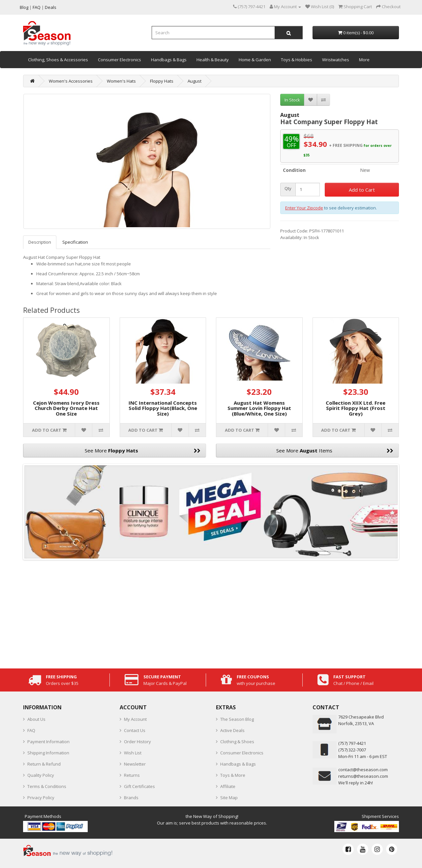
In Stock (292, 100)
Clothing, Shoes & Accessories (58, 60)
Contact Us (135, 730)
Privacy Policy (41, 798)
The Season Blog (237, 719)
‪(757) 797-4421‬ (352, 743)
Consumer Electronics (120, 60)
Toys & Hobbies (297, 60)
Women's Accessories (71, 81)
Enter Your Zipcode (304, 208)
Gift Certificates (139, 786)
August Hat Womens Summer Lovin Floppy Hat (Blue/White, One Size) (259, 408)
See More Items (335, 450)
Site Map (229, 798)
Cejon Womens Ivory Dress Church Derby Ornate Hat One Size (66, 408)
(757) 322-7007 (352, 750)
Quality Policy (41, 775)
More (364, 60)
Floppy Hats (162, 81)
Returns (132, 775)
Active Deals (232, 730)
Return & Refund (44, 764)
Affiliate (228, 786)
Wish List (133, 753)
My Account (135, 719)
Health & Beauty (213, 60)
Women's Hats (121, 81)
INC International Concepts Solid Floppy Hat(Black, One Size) (163, 408)
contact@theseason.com (363, 770)
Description (40, 242)
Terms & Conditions (47, 786)
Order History (137, 742)
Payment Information (48, 742)
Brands (131, 798)
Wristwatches (336, 60)
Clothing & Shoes (237, 742)
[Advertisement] (211, 612)
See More (143, 450)
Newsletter (135, 764)
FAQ (31, 730)
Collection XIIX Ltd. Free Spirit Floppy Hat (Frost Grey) (356, 408)
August (195, 81)
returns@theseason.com (363, 776)
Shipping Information (48, 753)
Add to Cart (362, 190)
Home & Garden (255, 60)
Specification (75, 242)
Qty (288, 189)
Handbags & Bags (169, 60)
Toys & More (233, 775)
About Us (36, 719)
